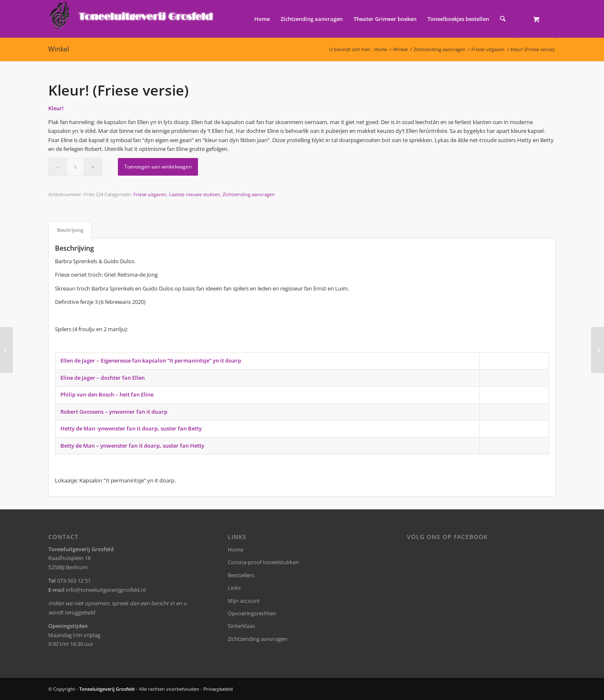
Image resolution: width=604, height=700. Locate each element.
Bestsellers (241, 575)
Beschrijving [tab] (70, 230)
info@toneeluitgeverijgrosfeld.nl (106, 590)
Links (234, 588)
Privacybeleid (218, 689)
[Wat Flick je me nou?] (597, 350)
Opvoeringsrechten (252, 613)
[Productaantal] (75, 167)
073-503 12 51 (74, 581)
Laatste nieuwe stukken (195, 194)
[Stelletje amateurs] (7, 350)
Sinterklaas (241, 626)
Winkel (59, 49)
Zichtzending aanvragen (249, 194)
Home (236, 550)
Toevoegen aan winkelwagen (158, 167)
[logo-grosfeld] (132, 19)
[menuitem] (262, 19)
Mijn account (244, 601)
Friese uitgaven (150, 194)
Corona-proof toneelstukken (263, 562)
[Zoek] (503, 19)
